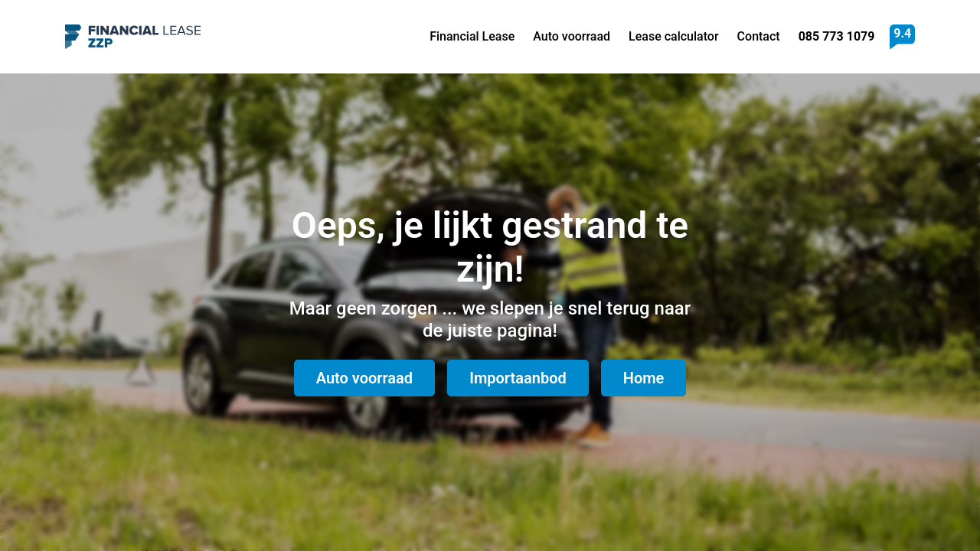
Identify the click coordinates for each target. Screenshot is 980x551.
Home (644, 378)
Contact (759, 36)
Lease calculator (674, 36)
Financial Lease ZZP (133, 37)
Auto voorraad (572, 36)
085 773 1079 (837, 36)
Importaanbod (518, 378)
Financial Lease (472, 36)
